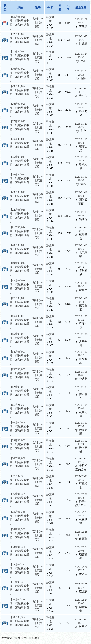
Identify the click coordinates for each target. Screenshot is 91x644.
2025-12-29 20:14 (81, 514)
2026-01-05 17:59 (81, 389)
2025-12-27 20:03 (81, 549)
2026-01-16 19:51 (81, 194)
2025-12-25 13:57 (81, 586)
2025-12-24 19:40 (81, 601)
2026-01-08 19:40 (81, 336)
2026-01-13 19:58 (81, 247)
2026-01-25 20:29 (81, 38)
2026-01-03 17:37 (81, 425)
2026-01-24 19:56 (81, 55)
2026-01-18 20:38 (81, 159)
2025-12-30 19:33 (81, 496)
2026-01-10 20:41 (81, 300)
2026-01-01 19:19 (81, 460)
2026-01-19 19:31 (81, 141)
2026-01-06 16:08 (81, 373)
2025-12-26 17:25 (81, 569)
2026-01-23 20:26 (81, 73)
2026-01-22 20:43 (81, 90)
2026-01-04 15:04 (81, 407)
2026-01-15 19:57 (81, 214)
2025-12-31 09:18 (81, 478)
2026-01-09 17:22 (81, 318)
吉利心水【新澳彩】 (38, 23)
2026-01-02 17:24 (81, 442)
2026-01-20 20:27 (81, 125)
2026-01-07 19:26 (81, 354)
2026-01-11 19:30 (81, 285)
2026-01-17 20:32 (81, 178)
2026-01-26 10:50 (81, 21)
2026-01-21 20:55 (81, 106)
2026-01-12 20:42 (81, 265)
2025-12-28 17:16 (81, 533)
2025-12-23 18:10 (81, 621)
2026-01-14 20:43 (81, 229)
